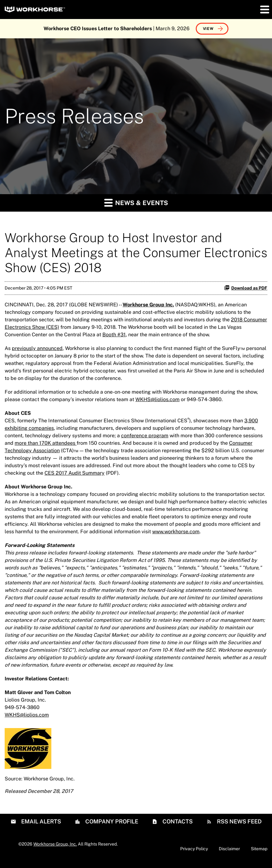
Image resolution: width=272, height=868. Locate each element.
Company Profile (111, 821)
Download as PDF (246, 288)
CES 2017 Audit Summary (75, 473)
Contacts (177, 821)
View (208, 29)
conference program (145, 436)
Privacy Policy (194, 849)
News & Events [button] (136, 202)
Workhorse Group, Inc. (55, 844)
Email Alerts (40, 821)
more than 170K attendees (46, 443)
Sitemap (259, 849)
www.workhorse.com (176, 532)
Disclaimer (229, 849)
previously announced (37, 348)
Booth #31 (114, 335)
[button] (264, 9)
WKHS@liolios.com (157, 399)
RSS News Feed (239, 821)
